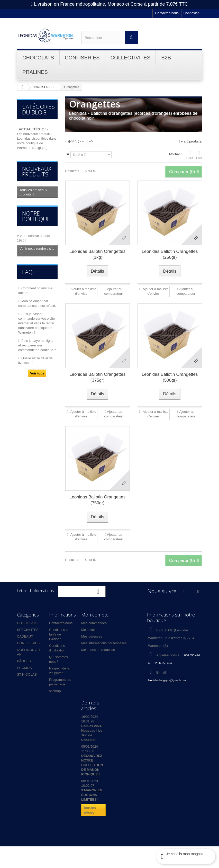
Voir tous (37, 373)
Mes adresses (92, 636)
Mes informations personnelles (104, 643)
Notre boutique (36, 216)
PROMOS (24, 668)
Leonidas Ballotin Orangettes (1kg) (97, 254)
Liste (199, 155)
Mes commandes (94, 623)
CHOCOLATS (27, 623)
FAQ (27, 272)
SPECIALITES (28, 630)
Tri (67, 154)
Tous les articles (89, 810)
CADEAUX (25, 636)
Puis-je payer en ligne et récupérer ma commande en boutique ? (37, 345)
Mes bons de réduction (98, 650)
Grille (190, 155)
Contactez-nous (167, 13)
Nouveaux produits (37, 171)
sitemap (55, 691)
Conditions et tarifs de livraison (59, 634)
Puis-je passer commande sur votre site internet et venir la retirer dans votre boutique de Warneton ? (36, 323)
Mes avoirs (89, 630)
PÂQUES (24, 661)
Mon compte (95, 615)
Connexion (191, 13)
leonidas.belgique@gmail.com (167, 680)
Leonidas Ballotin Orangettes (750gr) (97, 500)
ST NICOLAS (27, 674)
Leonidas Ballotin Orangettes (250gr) (170, 254)
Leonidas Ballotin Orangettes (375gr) (97, 377)
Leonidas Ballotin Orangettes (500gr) (170, 377)
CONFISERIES (28, 643)
